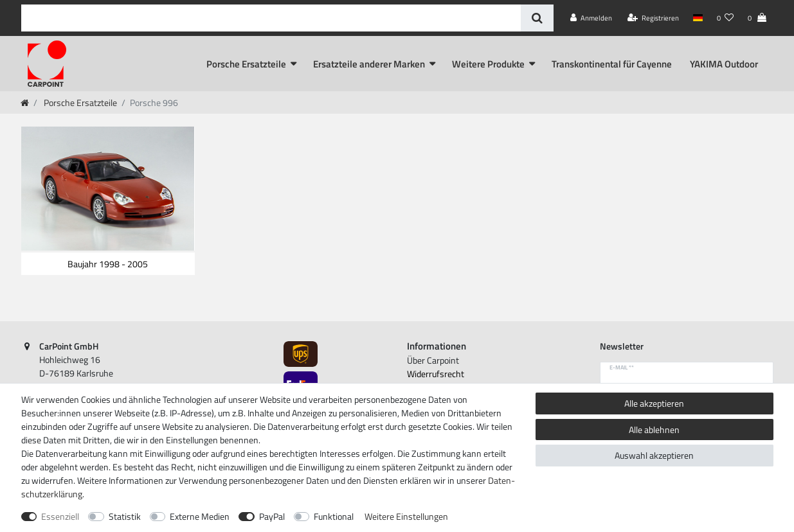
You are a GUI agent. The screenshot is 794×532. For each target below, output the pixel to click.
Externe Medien (200, 516)
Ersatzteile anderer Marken (369, 64)
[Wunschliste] (725, 18)
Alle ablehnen (654, 430)
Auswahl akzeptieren (654, 455)
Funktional (334, 516)
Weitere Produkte (488, 64)
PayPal (272, 516)
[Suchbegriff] (271, 18)
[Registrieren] (653, 18)
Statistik (125, 516)
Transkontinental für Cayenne (612, 64)
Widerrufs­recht (436, 374)
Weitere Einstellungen (406, 516)
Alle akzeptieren (654, 403)
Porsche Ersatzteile (246, 64)
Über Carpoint (433, 360)
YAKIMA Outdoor (724, 64)
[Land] (698, 18)
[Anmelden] (591, 18)
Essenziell (60, 516)
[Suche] (537, 18)
